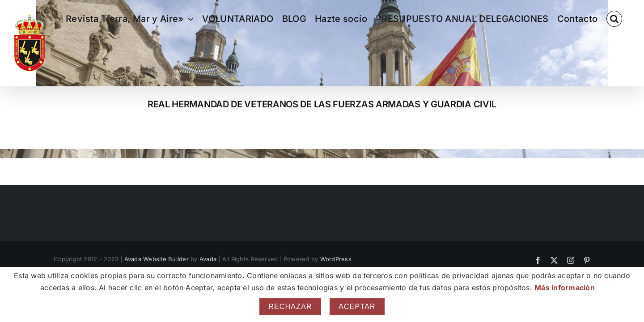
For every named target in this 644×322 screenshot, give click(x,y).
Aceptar (357, 307)
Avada (208, 259)
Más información (565, 288)
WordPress (336, 259)
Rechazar (290, 307)
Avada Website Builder (157, 259)
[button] (623, 19)
